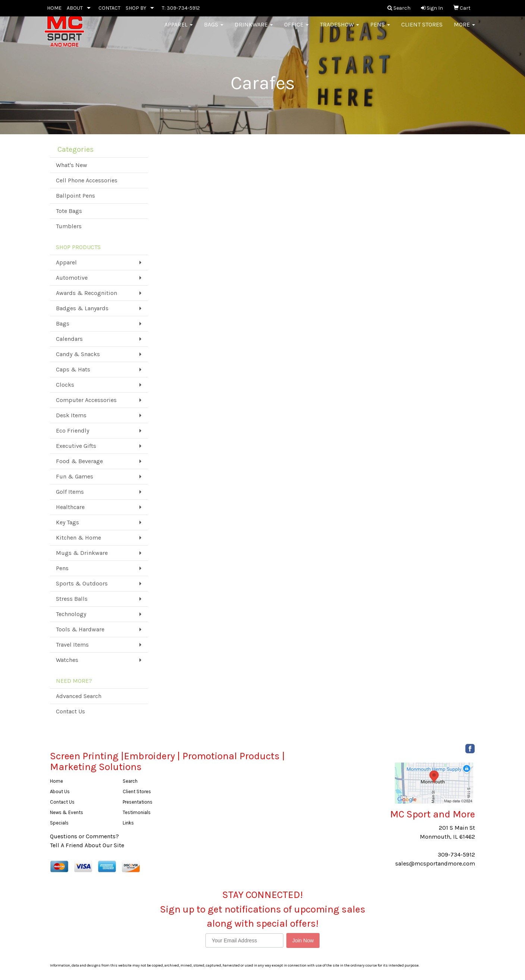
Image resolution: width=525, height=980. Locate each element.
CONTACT (109, 8)
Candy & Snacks (78, 354)
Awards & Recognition (87, 293)
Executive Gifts (76, 446)
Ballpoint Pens (76, 196)
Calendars (69, 339)
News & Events (67, 812)
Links (128, 823)
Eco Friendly (73, 431)
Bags (214, 30)
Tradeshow (339, 30)
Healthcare (70, 507)
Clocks (65, 385)
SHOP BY (136, 8)
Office (296, 30)
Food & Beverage (79, 461)
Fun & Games (75, 476)
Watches (67, 660)
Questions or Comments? (84, 836)
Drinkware (254, 30)
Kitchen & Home (78, 538)
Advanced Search (79, 696)
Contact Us (70, 711)
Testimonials (137, 812)
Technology (71, 614)
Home (56, 781)
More (464, 30)
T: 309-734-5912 (181, 8)
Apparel (179, 30)
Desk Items (71, 415)
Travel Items (72, 645)
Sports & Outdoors (82, 583)
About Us (60, 791)
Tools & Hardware (80, 629)
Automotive (72, 278)
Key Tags (67, 522)
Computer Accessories (86, 400)
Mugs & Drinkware (82, 553)
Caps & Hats (73, 369)
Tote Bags (69, 211)
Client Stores (422, 30)
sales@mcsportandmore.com (435, 863)
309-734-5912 (456, 855)
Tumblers (69, 226)
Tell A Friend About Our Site (87, 845)
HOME (54, 8)
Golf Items (70, 492)
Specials (59, 823)
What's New (72, 165)
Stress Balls (72, 599)
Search (130, 781)
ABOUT (75, 8)
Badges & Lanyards (82, 308)
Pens (380, 30)
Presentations (138, 802)
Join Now (303, 940)
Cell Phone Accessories (87, 180)
